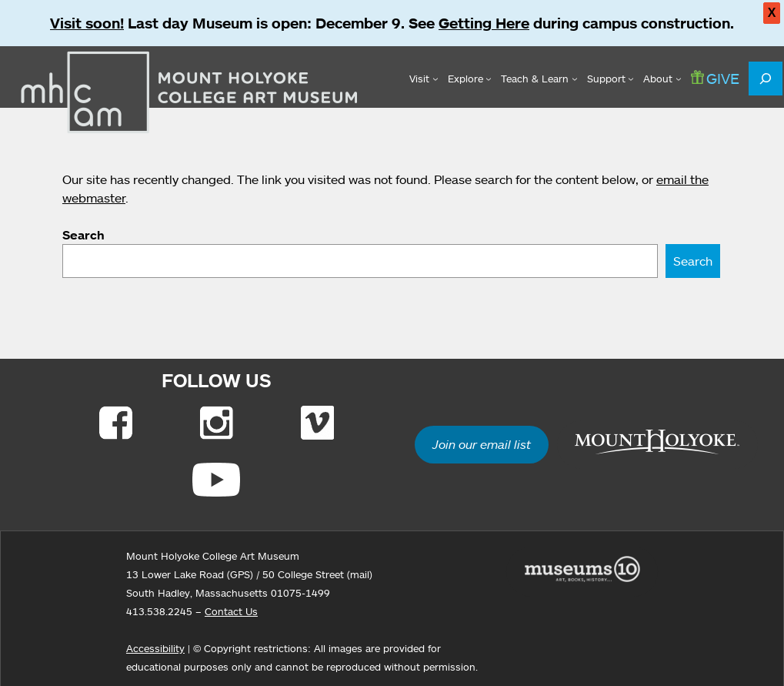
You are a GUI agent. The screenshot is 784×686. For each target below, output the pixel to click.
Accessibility (155, 648)
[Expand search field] (766, 79)
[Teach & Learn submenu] (539, 79)
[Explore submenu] (470, 79)
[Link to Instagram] (217, 423)
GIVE (715, 78)
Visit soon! (87, 23)
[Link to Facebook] (116, 423)
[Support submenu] (611, 79)
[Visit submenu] (424, 79)
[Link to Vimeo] (317, 423)
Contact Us (231, 611)
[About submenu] (662, 79)
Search (83, 235)
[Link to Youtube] (216, 480)
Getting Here (484, 23)
